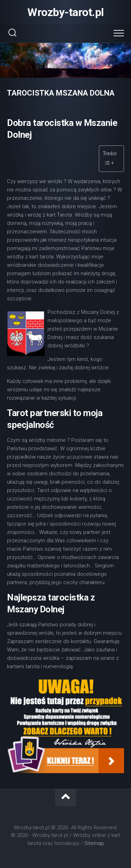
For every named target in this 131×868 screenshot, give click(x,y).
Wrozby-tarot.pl (65, 12)
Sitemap (94, 843)
